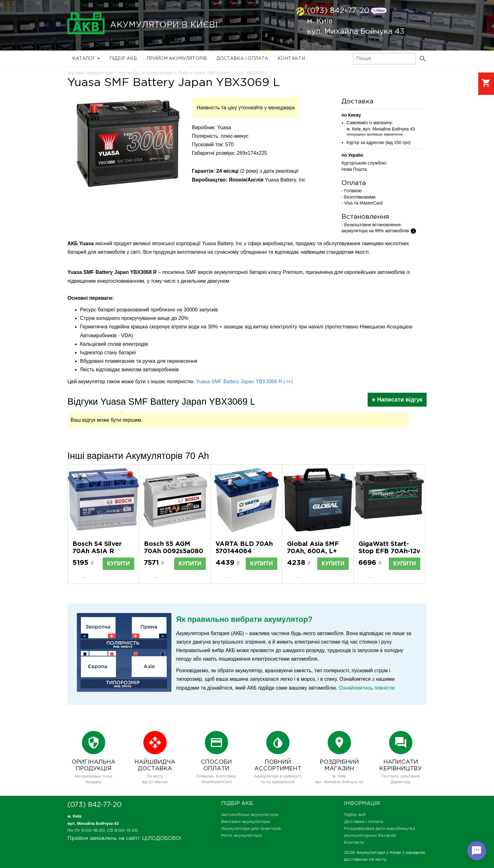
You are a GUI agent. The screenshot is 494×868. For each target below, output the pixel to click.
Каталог (86, 59)
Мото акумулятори (241, 836)
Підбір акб (123, 59)
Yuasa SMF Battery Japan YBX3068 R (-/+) (244, 382)
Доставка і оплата (242, 59)
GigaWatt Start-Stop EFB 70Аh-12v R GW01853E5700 (389, 551)
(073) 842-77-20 (338, 11)
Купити (118, 564)
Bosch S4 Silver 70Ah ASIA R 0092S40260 (97, 551)
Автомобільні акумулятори (250, 815)
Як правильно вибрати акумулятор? (244, 619)
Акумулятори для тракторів (251, 829)
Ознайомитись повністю (367, 688)
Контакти (291, 59)
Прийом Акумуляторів (177, 59)
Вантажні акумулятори (246, 822)
